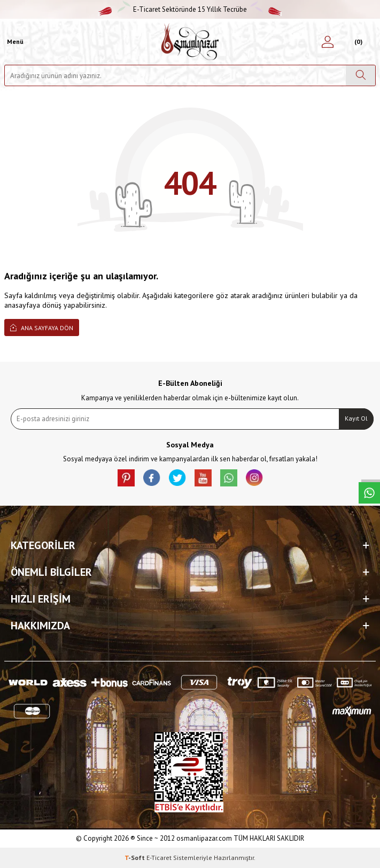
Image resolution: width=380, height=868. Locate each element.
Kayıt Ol (356, 418)
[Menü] (14, 42)
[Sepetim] (357, 42)
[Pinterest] (126, 478)
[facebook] (152, 478)
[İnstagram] (254, 478)
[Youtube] (203, 478)
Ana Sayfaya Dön (42, 328)
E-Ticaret (159, 858)
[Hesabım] (328, 42)
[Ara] (360, 75)
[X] (177, 478)
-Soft (135, 858)
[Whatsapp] (229, 478)
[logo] (190, 42)
